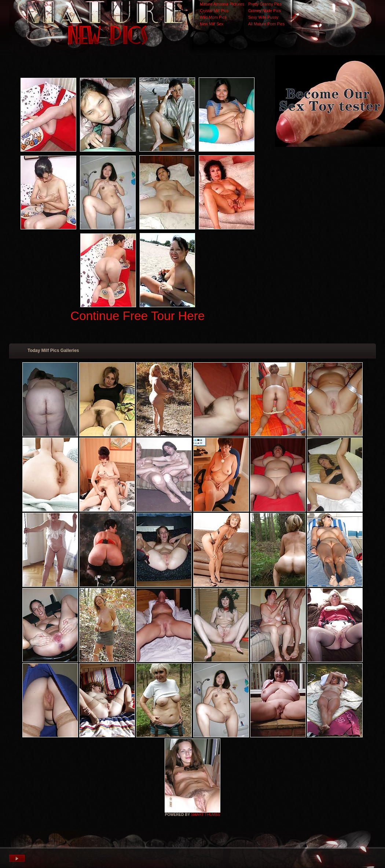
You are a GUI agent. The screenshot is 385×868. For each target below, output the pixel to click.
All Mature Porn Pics (267, 24)
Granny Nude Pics (265, 11)
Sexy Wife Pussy (263, 17)
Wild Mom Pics (213, 17)
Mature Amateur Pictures (222, 4)
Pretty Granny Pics (265, 4)
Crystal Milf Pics (214, 11)
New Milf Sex (212, 24)
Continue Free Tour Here (137, 316)
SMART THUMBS (206, 815)
